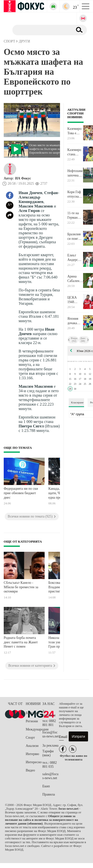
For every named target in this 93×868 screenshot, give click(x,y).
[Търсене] (41, 30)
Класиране (77, 402)
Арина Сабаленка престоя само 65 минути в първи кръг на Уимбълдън (75, 279)
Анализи (32, 746)
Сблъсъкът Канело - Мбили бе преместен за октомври (21, 587)
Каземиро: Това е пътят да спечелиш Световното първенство (75, 131)
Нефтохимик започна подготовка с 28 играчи (75, 173)
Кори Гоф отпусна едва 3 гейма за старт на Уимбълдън (75, 194)
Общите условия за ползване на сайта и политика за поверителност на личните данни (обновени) (41, 820)
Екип (46, 786)
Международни (34, 729)
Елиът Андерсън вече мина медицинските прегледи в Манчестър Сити (75, 258)
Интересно (34, 762)
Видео (30, 770)
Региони (32, 721)
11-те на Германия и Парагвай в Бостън (74, 215)
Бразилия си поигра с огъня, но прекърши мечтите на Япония (75, 237)
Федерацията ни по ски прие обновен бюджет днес (21, 493)
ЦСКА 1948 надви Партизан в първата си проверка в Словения (74, 300)
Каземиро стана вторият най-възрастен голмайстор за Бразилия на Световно (75, 152)
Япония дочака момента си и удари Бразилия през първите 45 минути (75, 321)
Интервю (32, 754)
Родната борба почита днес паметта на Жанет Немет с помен (21, 642)
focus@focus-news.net (51, 734)
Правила (49, 794)
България (33, 713)
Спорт (30, 738)
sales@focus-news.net (50, 776)
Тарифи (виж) (48, 753)
